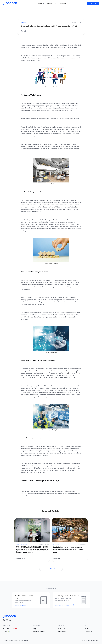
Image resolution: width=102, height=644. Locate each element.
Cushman (44, 144)
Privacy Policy (86, 640)
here (31, 496)
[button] (40, 4)
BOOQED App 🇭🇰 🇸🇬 (10, 629)
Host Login (62, 629)
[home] (10, 4)
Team (87, 629)
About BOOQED (52, 4)
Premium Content (39, 631)
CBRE (38, 205)
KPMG (77, 373)
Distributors (62, 631)
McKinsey (69, 373)
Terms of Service (95, 640)
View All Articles (51, 569)
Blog (34, 629)
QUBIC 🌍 (6, 631)
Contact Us (93, 3)
